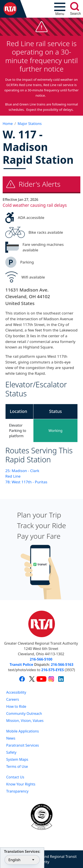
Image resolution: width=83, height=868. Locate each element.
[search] (75, 6)
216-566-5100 (41, 659)
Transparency (17, 791)
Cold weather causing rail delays (35, 205)
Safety (11, 752)
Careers (13, 699)
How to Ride (16, 706)
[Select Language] (22, 860)
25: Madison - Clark (22, 471)
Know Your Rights (21, 784)
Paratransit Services (23, 745)
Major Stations (30, 124)
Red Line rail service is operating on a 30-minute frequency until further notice (42, 56)
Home (8, 124)
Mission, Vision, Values (25, 721)
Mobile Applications (22, 731)
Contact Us (15, 777)
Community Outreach (24, 714)
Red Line (13, 476)
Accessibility (16, 692)
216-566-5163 (62, 665)
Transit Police (21, 665)
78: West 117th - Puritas (26, 482)
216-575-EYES (52, 670)
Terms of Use (17, 766)
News (11, 738)
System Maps (17, 759)
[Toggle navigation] (60, 9)
